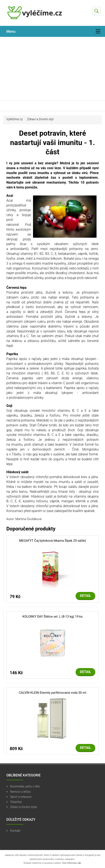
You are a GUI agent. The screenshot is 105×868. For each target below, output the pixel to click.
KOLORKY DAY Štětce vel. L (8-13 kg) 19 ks (52, 617)
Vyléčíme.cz (15, 119)
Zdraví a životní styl (40, 119)
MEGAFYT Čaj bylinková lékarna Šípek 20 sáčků (52, 541)
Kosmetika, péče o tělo (25, 786)
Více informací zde (71, 863)
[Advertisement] (52, 69)
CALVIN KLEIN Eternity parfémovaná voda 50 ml (52, 693)
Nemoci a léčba (20, 792)
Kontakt (15, 831)
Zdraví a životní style (23, 807)
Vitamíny (16, 802)
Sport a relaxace (21, 797)
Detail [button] (85, 596)
